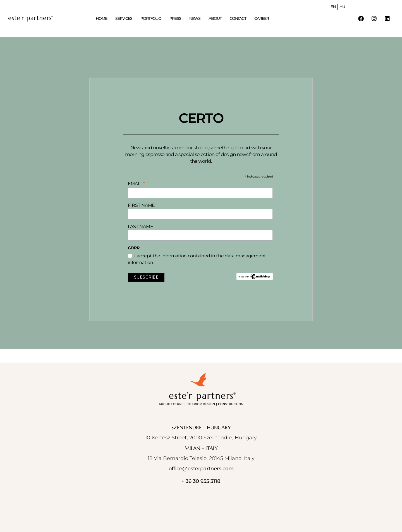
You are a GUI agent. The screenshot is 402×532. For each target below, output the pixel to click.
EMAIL (137, 183)
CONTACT (238, 18)
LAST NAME (141, 227)
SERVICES (124, 18)
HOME (101, 18)
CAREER (261, 18)
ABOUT (215, 18)
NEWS (195, 18)
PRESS (175, 18)
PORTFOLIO (151, 18)
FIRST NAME (141, 205)
